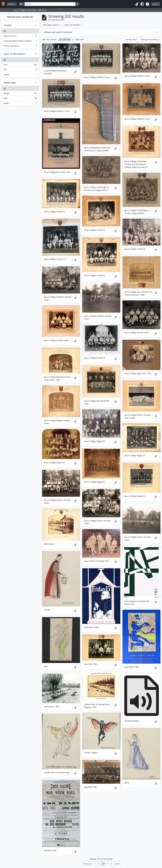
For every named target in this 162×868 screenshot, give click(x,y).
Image (20, 94)
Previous (87, 864)
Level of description (14, 54)
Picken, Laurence (20, 46)
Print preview (50, 40)
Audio (20, 104)
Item (20, 65)
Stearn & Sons (20, 36)
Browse (11, 4)
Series (20, 75)
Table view (78, 40)
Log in (155, 4)
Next (117, 864)
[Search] (50, 4)
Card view (65, 40)
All (5, 31)
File (20, 70)
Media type (10, 82)
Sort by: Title (131, 40)
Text (20, 99)
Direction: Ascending (149, 40)
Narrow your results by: (20, 17)
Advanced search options (58, 32)
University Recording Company (20, 41)
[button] (137, 4)
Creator (8, 25)
